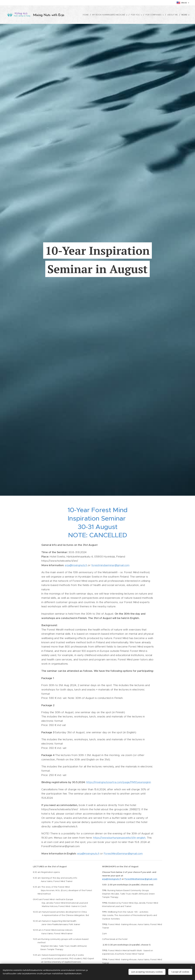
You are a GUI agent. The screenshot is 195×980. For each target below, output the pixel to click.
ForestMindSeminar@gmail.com (123, 853)
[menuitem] (86, 15)
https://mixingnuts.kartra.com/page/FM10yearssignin (118, 782)
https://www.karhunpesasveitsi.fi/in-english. (119, 838)
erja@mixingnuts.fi (76, 565)
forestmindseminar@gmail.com (110, 565)
